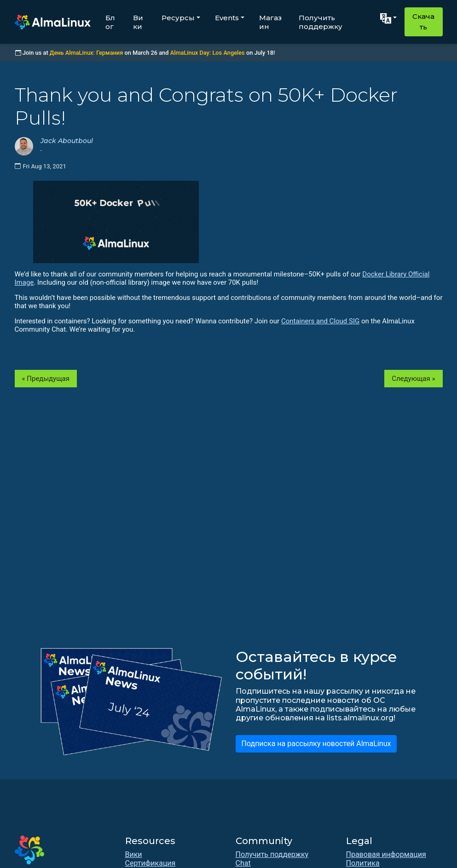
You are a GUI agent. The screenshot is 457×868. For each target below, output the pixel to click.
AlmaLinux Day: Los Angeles (208, 53)
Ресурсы (178, 18)
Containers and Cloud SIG (320, 321)
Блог (110, 22)
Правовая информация (386, 854)
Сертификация (150, 863)
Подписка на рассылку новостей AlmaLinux (316, 744)
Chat (243, 863)
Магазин (270, 22)
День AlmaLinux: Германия (86, 53)
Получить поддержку (321, 22)
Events (227, 18)
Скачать (423, 22)
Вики (138, 22)
